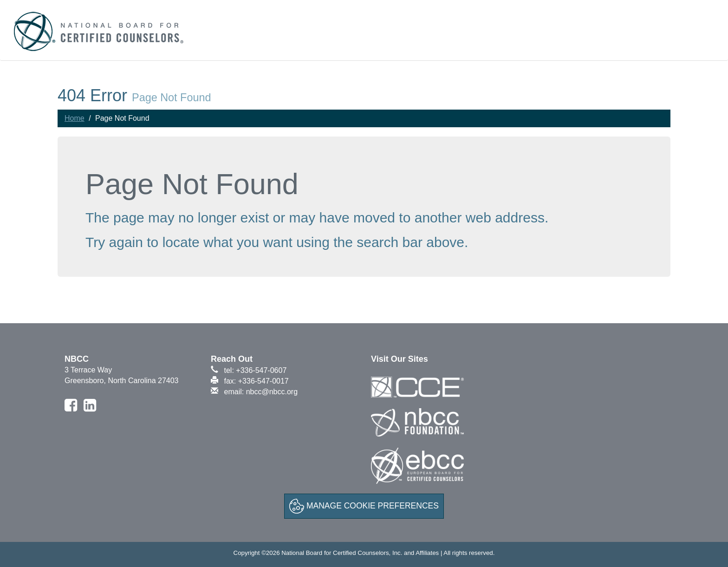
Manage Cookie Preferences (364, 506)
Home (75, 118)
